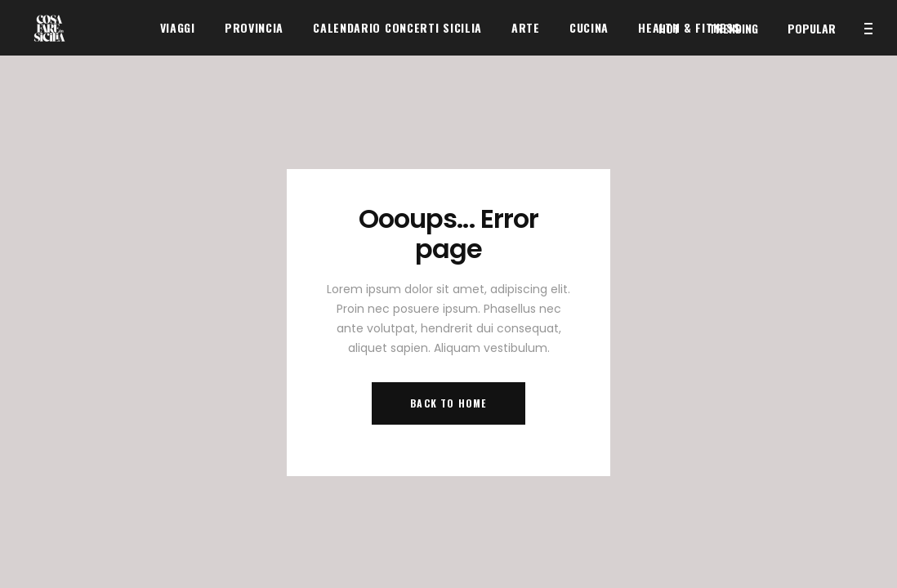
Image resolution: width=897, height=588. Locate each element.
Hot (669, 28)
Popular (812, 28)
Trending (734, 28)
